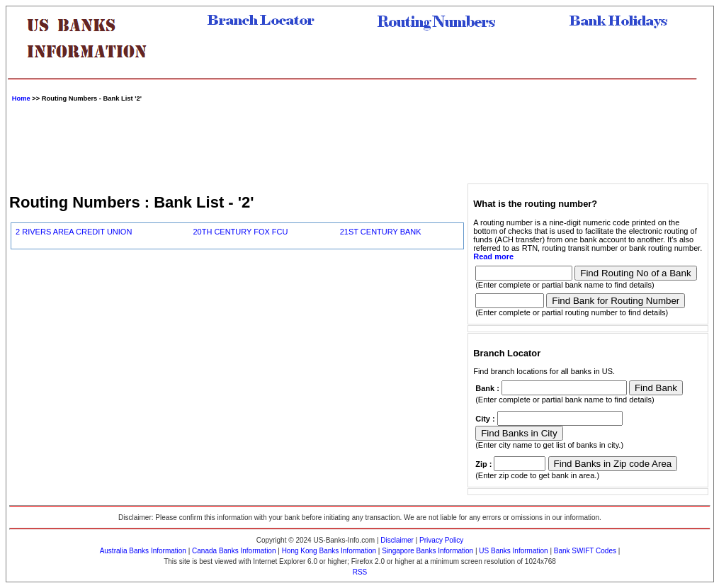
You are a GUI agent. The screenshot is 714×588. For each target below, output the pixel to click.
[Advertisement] (360, 141)
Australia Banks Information (143, 551)
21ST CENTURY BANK (381, 232)
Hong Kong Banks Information (329, 551)
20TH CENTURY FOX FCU (240, 232)
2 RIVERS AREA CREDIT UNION (74, 232)
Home (21, 98)
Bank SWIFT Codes (585, 551)
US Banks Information (513, 551)
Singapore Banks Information (427, 551)
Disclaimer (397, 540)
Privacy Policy (441, 540)
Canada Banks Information (234, 551)
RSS (360, 572)
